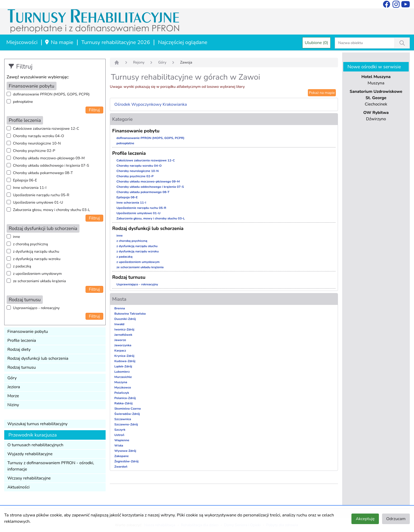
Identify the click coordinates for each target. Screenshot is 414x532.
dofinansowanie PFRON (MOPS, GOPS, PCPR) (51, 94)
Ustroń (119, 435)
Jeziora (14, 387)
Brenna (120, 308)
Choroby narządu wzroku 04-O (38, 136)
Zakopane (121, 456)
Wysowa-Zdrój (125, 451)
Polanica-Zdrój (125, 398)
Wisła (119, 445)
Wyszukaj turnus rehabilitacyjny (37, 424)
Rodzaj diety (19, 349)
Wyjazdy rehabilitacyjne (30, 454)
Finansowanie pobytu (28, 332)
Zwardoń (121, 467)
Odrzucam (396, 519)
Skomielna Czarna (128, 409)
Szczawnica (123, 419)
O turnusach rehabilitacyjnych (35, 445)
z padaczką (22, 266)
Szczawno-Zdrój (126, 424)
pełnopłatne (23, 102)
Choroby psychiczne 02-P (34, 151)
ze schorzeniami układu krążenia (39, 281)
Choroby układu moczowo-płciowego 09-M (49, 158)
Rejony (139, 62)
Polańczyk (122, 393)
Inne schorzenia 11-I (30, 188)
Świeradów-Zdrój (127, 414)
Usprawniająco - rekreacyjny (36, 308)
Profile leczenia (22, 341)
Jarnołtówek (123, 335)
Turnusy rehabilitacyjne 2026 (116, 42)
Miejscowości (22, 42)
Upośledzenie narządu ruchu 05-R (41, 195)
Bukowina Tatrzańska (130, 314)
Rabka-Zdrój (123, 403)
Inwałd (119, 324)
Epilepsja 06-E (25, 180)
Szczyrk (120, 430)
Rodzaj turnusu (22, 367)
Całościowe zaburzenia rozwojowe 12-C (46, 129)
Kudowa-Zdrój (125, 361)
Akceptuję (365, 519)
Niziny (13, 405)
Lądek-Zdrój (123, 366)
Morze (13, 396)
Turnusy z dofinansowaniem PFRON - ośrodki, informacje (51, 466)
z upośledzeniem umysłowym (37, 274)
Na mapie (59, 42)
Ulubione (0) (316, 43)
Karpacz (120, 351)
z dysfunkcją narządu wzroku (37, 259)
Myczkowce (123, 387)
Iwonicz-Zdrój (124, 329)
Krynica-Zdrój (124, 356)
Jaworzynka (123, 345)
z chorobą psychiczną (30, 244)
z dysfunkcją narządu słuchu (36, 251)
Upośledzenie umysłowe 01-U (38, 202)
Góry (12, 378)
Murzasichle (123, 377)
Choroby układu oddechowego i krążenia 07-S (51, 166)
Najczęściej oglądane (183, 42)
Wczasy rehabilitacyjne (29, 478)
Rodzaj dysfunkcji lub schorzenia (38, 358)
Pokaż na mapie (322, 93)
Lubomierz (122, 372)
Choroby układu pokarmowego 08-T (43, 173)
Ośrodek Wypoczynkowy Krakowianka (151, 104)
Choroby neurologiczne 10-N (37, 143)
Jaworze (120, 340)
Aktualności (18, 487)
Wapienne (122, 440)
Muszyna (121, 382)
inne (17, 237)
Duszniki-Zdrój (125, 319)
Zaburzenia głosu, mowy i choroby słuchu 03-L (51, 210)
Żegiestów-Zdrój (126, 461)
